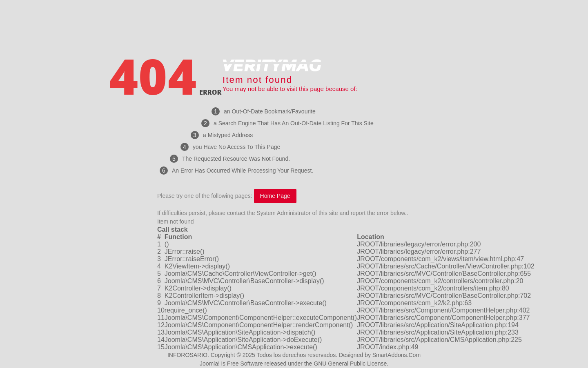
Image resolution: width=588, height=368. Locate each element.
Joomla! (210, 364)
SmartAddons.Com (396, 355)
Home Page (275, 196)
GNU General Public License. (351, 364)
